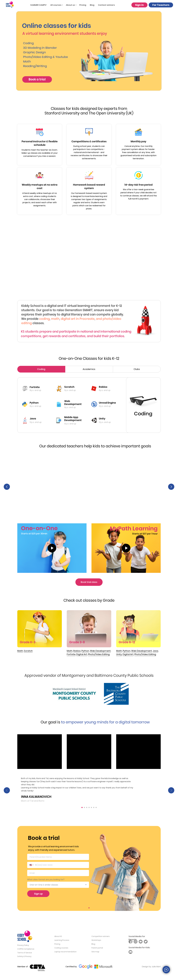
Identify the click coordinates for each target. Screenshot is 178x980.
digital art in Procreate (78, 319)
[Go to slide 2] (84, 809)
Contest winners (106, 5)
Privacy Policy (23, 946)
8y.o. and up (35, 390)
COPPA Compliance (26, 950)
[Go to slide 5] (91, 809)
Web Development (73, 403)
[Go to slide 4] (89, 809)
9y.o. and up (35, 406)
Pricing (83, 5)
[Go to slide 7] (96, 809)
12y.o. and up (36, 422)
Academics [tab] (89, 369)
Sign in (139, 5)
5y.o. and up (70, 390)
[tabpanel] (89, 406)
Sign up (38, 895)
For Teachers (161, 5)
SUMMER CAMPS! (38, 5)
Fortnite (35, 387)
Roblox (103, 387)
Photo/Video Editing (145, 656)
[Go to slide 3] (87, 809)
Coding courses (61, 949)
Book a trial (37, 79)
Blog (92, 5)
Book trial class (89, 583)
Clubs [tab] (137, 369)
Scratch (69, 387)
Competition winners (101, 938)
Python (34, 403)
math (55, 319)
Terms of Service (25, 954)
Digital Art (128, 656)
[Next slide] (171, 487)
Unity (119, 656)
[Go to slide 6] (94, 809)
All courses (56, 5)
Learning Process (62, 941)
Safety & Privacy (24, 958)
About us (70, 5)
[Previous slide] (7, 487)
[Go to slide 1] (82, 809)
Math (20, 652)
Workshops (96, 941)
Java (33, 419)
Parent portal (97, 949)
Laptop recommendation (65, 953)
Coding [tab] (41, 369)
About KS (58, 938)
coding (44, 319)
